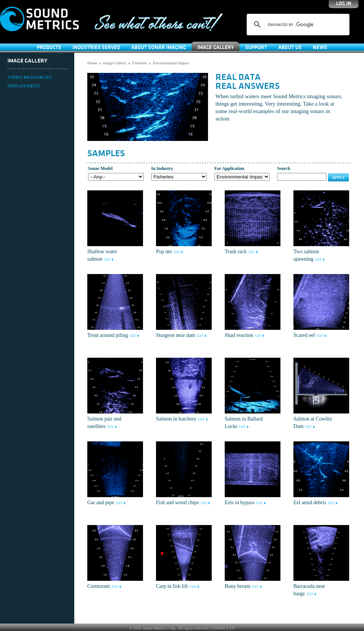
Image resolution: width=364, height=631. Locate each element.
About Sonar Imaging (159, 47)
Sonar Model (100, 168)
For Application (229, 168)
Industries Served (96, 47)
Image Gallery (216, 47)
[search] (297, 25)
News (320, 47)
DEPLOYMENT (24, 86)
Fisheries (140, 63)
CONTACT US (222, 628)
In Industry (162, 168)
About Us (290, 47)
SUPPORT (256, 47)
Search (284, 168)
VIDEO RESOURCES (30, 77)
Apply (338, 177)
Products (49, 47)
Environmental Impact (171, 63)
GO (107, 259)
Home (92, 63)
